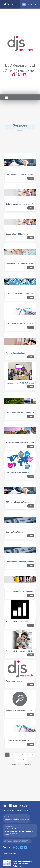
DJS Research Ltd (20, 65)
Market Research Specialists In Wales (21, 443)
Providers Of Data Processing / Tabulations (23, 294)
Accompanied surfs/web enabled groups (22, 651)
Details (31, 178)
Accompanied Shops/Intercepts (18, 621)
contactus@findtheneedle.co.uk (17, 819)
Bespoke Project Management (18, 234)
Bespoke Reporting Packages (17, 353)
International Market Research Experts (21, 472)
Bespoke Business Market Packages (20, 174)
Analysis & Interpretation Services (19, 711)
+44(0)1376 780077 (20, 841)
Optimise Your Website (15, 532)
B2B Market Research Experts (17, 502)
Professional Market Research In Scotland (22, 413)
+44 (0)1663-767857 (20, 71)
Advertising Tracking (14, 681)
